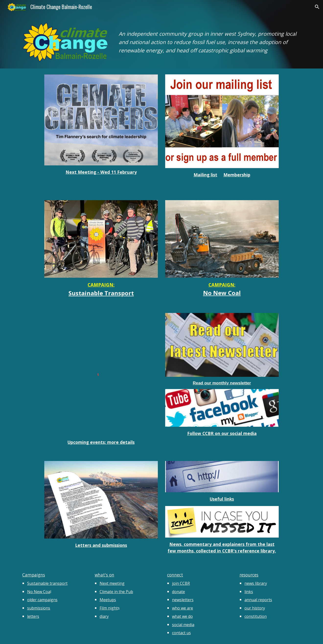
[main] (210, 38)
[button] (317, 7)
